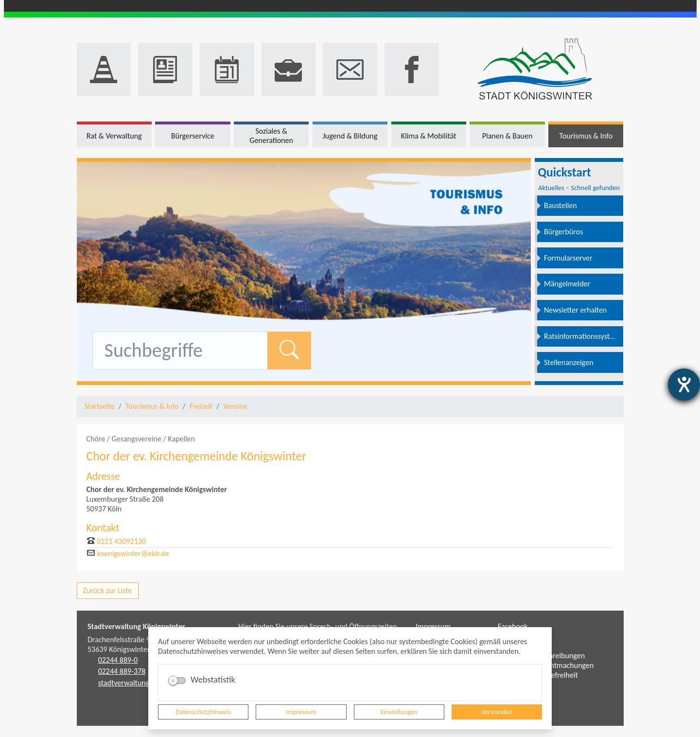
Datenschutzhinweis (203, 712)
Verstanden (497, 712)
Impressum (301, 712)
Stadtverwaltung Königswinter (136, 626)
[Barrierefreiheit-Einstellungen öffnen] (684, 385)
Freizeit (201, 406)
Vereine (235, 406)
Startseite (100, 406)
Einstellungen (399, 712)
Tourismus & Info (152, 406)
